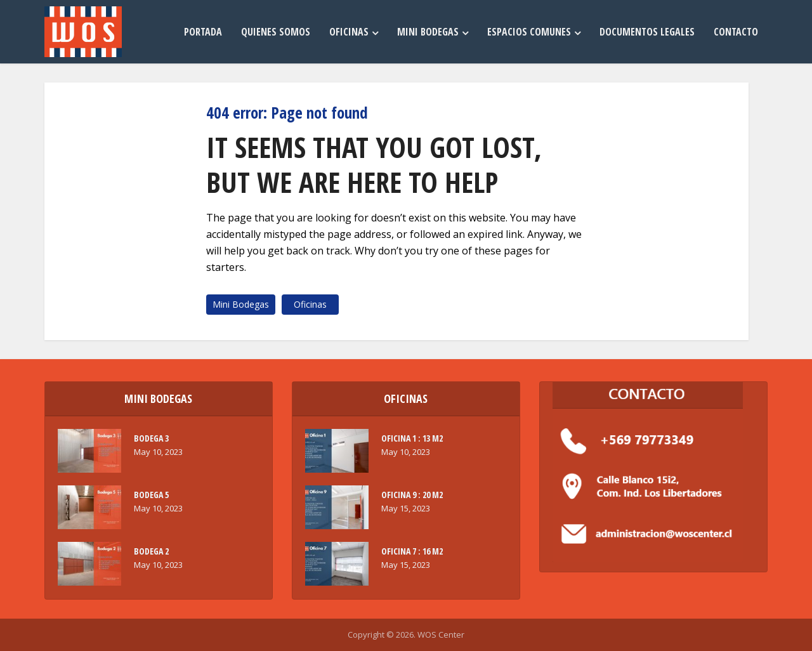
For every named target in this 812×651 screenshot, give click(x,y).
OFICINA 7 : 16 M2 (412, 551)
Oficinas (349, 32)
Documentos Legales (647, 32)
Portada (203, 32)
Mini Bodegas (428, 32)
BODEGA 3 (151, 438)
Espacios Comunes (529, 32)
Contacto (736, 32)
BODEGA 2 (151, 551)
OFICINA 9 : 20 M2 (412, 495)
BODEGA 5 (151, 495)
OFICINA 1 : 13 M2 (412, 438)
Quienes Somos (276, 32)
